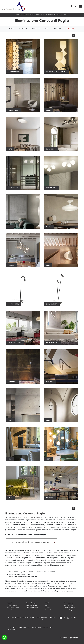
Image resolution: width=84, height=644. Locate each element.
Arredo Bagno (69, 610)
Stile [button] (46, 29)
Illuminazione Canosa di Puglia (57, 15)
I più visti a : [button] (71, 29)
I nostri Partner (12, 605)
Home (18, 15)
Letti (46, 605)
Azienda (10, 603)
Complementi (68, 605)
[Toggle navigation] (81, 6)
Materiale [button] (36, 29)
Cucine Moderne (32, 605)
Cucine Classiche (32, 608)
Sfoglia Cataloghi (13, 608)
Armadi (47, 608)
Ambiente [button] (23, 29)
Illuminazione (39, 15)
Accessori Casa (27, 15)
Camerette (49, 610)
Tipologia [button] (57, 29)
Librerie (28, 610)
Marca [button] (11, 29)
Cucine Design (31, 603)
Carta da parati (69, 608)
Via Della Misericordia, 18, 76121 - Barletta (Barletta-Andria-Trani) (31, 618)
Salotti (47, 603)
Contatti (10, 610)
